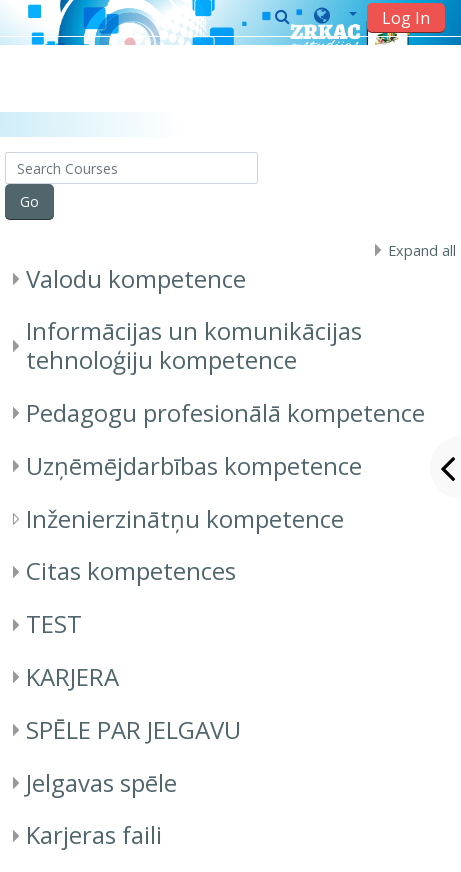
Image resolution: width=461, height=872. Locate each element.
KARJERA (72, 676)
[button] (335, 17)
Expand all (422, 250)
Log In (406, 18)
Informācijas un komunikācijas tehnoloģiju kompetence (194, 345)
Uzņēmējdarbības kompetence (194, 465)
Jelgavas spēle (101, 782)
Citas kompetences (131, 570)
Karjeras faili (94, 834)
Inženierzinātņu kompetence (185, 518)
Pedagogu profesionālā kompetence (225, 412)
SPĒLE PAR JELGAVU (133, 729)
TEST (54, 623)
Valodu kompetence (136, 278)
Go (29, 201)
